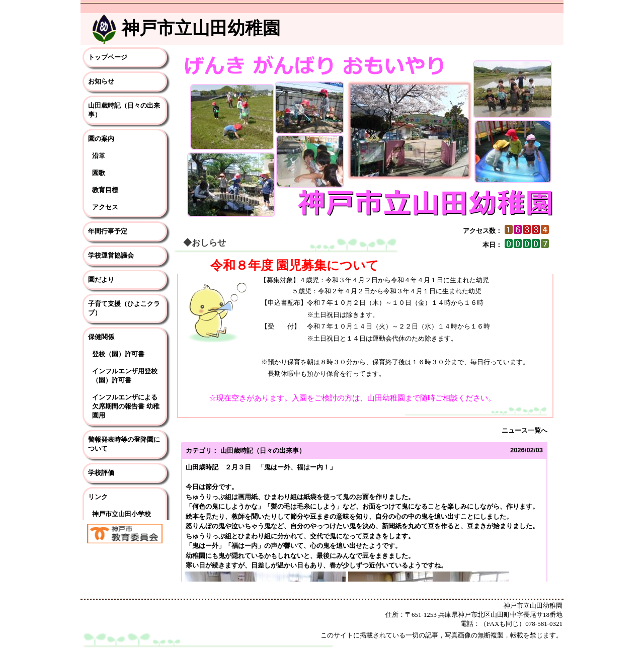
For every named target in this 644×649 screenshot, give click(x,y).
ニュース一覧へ (525, 430)
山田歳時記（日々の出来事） (124, 110)
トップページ (108, 57)
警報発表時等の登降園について (124, 444)
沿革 (99, 156)
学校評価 (101, 473)
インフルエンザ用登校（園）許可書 (125, 376)
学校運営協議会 (111, 255)
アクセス (105, 207)
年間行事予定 (108, 231)
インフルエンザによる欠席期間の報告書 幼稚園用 (126, 406)
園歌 (99, 173)
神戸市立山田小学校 (122, 514)
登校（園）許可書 (118, 354)
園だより (101, 279)
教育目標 (105, 190)
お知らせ (101, 81)
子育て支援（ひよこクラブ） (124, 308)
